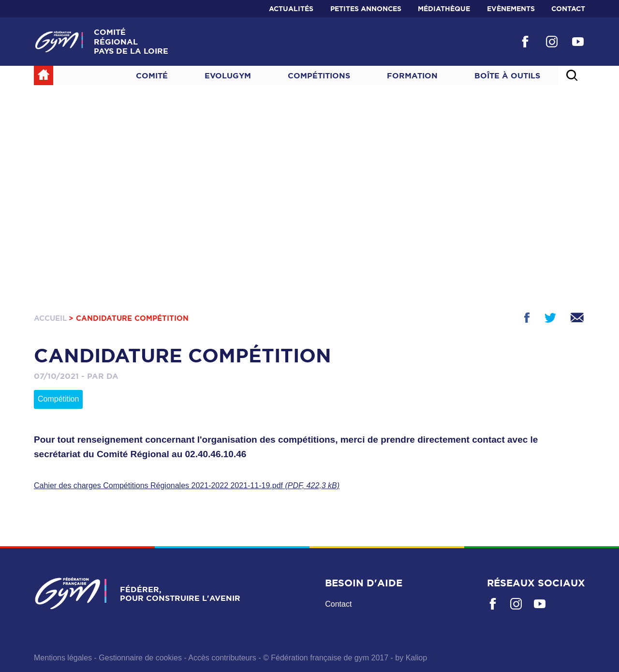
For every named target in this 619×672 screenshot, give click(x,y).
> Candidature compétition (129, 318)
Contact (568, 9)
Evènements (511, 9)
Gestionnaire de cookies (140, 658)
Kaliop (416, 658)
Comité (152, 75)
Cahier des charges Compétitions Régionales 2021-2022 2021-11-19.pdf (187, 485)
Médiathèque (444, 9)
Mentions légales (63, 658)
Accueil (50, 318)
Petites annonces (366, 9)
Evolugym (228, 75)
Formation (412, 75)
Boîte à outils (507, 75)
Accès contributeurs (222, 658)
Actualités (291, 9)
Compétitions (319, 75)
